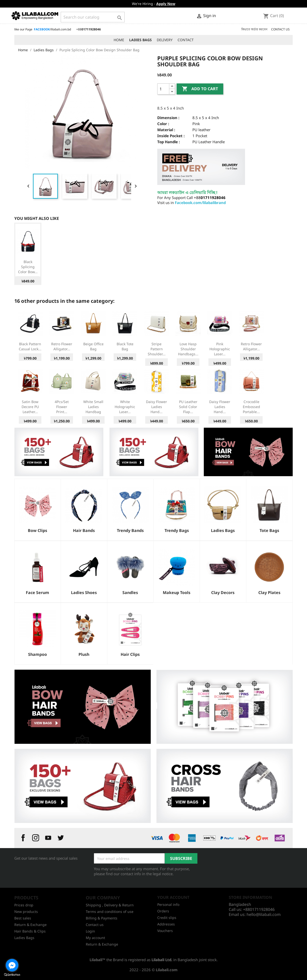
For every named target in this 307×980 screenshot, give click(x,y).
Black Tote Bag (125, 346)
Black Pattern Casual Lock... (30, 346)
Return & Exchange (30, 925)
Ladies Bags (24, 938)
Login (90, 931)
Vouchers (165, 931)
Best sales (23, 918)
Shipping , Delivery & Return (110, 905)
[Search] (93, 17)
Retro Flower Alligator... (62, 346)
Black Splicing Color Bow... (28, 267)
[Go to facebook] (12, 965)
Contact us (95, 925)
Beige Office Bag (93, 346)
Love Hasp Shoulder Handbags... (188, 349)
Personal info (168, 904)
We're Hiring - (154, 4)
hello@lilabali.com (264, 914)
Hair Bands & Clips (30, 931)
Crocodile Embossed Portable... (251, 407)
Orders (163, 911)
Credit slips (167, 918)
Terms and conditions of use (110, 912)
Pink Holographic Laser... (220, 349)
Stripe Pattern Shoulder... (157, 349)
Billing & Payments (102, 918)
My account (95, 938)
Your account (173, 897)
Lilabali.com (167, 970)
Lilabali (96, 960)
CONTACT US (280, 29)
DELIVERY (165, 40)
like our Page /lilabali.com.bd (43, 29)
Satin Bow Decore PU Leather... (30, 407)
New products (26, 912)
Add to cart (200, 89)
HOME (119, 40)
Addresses (166, 924)
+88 (89, 29)
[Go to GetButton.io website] (12, 975)
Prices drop (24, 905)
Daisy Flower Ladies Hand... (157, 407)
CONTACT (186, 40)
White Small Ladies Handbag (93, 407)
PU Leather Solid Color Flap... (188, 407)
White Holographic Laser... (125, 407)
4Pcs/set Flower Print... (62, 407)
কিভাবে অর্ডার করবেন (254, 29)
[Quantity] (163, 89)
